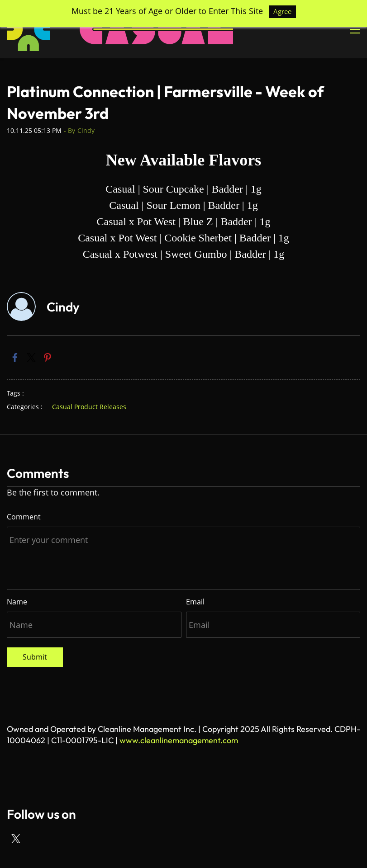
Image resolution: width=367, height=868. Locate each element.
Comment (24, 517)
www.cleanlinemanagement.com (179, 740)
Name (17, 602)
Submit (35, 657)
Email (195, 602)
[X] (16, 839)
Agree (282, 11)
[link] (15, 358)
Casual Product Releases (89, 407)
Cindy (86, 130)
